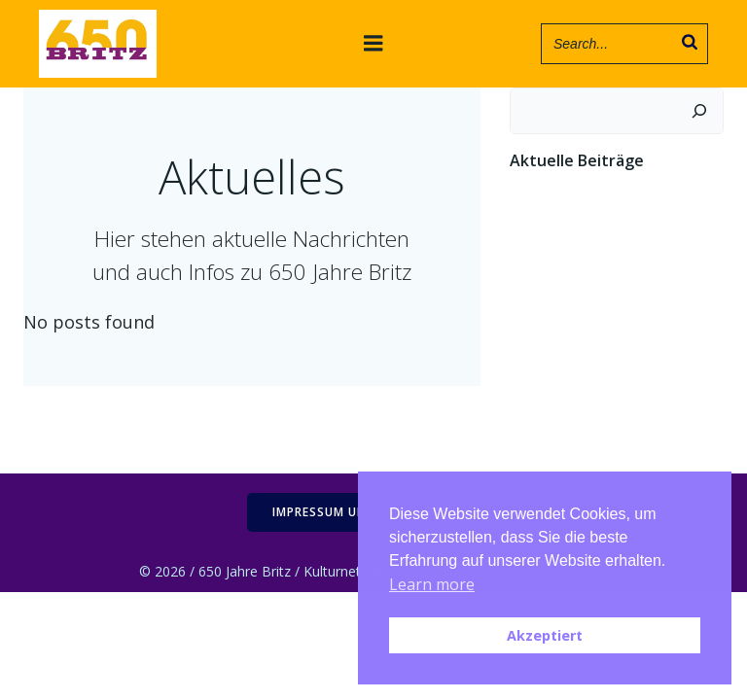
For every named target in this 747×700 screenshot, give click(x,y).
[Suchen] (699, 111)
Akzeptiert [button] (545, 635)
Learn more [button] (432, 584)
